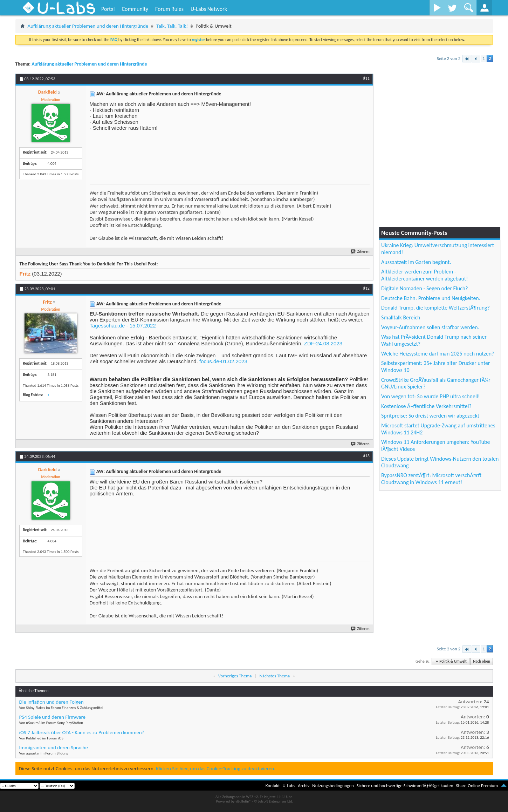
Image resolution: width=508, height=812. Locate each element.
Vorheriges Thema (235, 676)
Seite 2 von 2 (449, 58)
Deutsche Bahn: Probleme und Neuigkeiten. (431, 298)
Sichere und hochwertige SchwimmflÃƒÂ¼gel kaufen (405, 786)
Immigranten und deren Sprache (54, 747)
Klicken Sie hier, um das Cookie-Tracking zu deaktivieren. (216, 769)
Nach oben (482, 661)
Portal (108, 9)
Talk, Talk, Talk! (172, 26)
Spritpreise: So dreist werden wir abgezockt (430, 416)
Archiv (304, 786)
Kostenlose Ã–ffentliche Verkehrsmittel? (426, 406)
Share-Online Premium (477, 786)
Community (135, 9)
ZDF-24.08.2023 (323, 343)
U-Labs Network (209, 9)
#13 (366, 456)
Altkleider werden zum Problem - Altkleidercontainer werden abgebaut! (424, 275)
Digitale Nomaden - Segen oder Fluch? (425, 288)
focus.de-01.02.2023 (223, 361)
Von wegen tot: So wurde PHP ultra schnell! (430, 396)
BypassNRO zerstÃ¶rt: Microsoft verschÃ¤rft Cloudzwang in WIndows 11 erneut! (431, 479)
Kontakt (273, 786)
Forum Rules (169, 9)
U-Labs (289, 786)
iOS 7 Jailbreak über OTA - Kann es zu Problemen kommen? (82, 732)
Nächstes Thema (274, 676)
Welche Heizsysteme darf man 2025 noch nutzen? (438, 354)
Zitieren (361, 252)
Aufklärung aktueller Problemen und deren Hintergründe (88, 26)
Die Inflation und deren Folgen (52, 702)
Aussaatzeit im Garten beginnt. (416, 262)
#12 (366, 288)
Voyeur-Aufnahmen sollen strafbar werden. (430, 327)
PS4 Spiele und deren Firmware (52, 717)
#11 (366, 78)
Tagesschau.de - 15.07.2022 (123, 326)
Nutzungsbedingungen (333, 786)
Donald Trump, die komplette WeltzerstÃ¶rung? (435, 308)
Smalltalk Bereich (401, 317)
